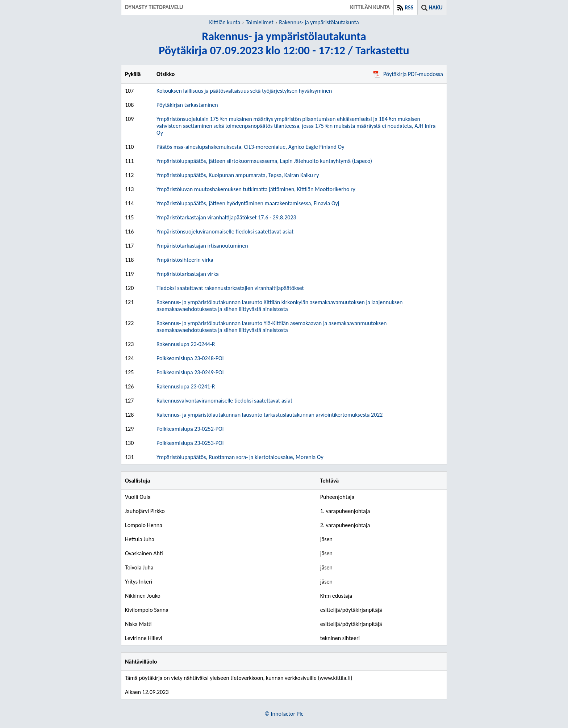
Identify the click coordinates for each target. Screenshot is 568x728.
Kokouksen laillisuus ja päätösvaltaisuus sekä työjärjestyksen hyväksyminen (244, 91)
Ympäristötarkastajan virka (188, 274)
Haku (436, 7)
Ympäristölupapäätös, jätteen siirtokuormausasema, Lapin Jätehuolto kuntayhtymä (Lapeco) (264, 161)
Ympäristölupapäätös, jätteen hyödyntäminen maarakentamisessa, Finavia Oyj (248, 203)
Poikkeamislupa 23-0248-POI (190, 358)
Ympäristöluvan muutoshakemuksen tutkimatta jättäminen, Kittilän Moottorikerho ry (256, 189)
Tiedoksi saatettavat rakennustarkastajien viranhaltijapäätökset (230, 288)
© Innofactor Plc (284, 714)
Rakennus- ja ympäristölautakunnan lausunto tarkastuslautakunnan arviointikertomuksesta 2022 (270, 415)
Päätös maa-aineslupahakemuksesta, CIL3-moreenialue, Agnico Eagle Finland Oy (250, 147)
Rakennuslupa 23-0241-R (186, 386)
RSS (409, 7)
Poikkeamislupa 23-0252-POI (190, 429)
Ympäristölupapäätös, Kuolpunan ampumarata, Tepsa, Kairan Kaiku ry (238, 175)
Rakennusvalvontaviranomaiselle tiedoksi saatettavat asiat (224, 401)
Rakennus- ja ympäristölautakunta (319, 22)
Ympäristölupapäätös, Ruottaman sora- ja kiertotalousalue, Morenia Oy (240, 457)
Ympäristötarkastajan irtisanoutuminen (202, 246)
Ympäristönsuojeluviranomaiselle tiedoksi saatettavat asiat (225, 232)
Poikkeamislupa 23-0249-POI (190, 372)
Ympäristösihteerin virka (185, 260)
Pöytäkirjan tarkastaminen (187, 105)
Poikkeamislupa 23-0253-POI (190, 443)
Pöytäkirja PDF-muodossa (408, 74)
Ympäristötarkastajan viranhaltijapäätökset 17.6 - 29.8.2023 (226, 217)
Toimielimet (259, 22)
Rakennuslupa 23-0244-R (186, 344)
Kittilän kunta (225, 22)
